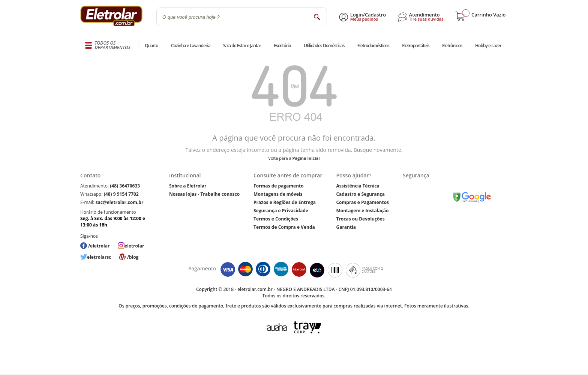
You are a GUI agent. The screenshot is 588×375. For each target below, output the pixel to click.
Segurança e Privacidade (281, 211)
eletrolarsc (99, 257)
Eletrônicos (452, 46)
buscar (317, 17)
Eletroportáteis (415, 46)
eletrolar (134, 246)
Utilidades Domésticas (324, 46)
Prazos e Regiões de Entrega (285, 202)
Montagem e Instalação (362, 211)
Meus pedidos (364, 19)
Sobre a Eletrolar (188, 186)
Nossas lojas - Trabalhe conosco (204, 194)
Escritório (282, 46)
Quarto (151, 46)
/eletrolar (99, 246)
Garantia (346, 227)
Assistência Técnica (358, 186)
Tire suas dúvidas (426, 19)
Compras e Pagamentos (362, 202)
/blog (133, 257)
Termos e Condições (276, 219)
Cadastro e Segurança (360, 194)
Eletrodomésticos (373, 46)
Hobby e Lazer (488, 46)
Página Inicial (306, 158)
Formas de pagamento (279, 186)
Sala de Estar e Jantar (242, 46)
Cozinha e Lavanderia (191, 46)
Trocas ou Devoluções (360, 219)
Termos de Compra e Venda (284, 227)
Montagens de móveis (278, 194)
